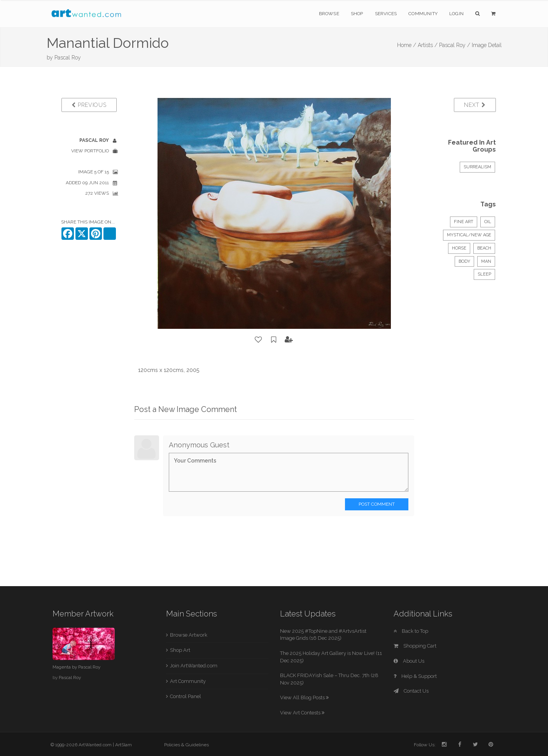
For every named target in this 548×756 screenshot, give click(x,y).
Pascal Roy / (455, 45)
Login (456, 14)
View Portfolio (90, 151)
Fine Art (464, 222)
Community (423, 14)
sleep (484, 274)
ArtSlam (123, 745)
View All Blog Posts (304, 698)
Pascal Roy (68, 58)
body (464, 261)
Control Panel (186, 696)
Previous (89, 105)
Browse (329, 14)
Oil (488, 222)
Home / (407, 45)
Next (475, 105)
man (486, 261)
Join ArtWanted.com (194, 666)
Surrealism (477, 167)
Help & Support (415, 676)
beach (484, 248)
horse (459, 248)
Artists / (428, 45)
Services (386, 14)
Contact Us (411, 691)
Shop (357, 14)
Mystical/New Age (469, 235)
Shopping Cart (415, 646)
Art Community (188, 681)
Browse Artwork (189, 635)
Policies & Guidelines (186, 745)
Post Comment (377, 504)
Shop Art (180, 650)
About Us (409, 661)
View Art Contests (302, 713)
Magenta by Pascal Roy (76, 667)
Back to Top (411, 631)
